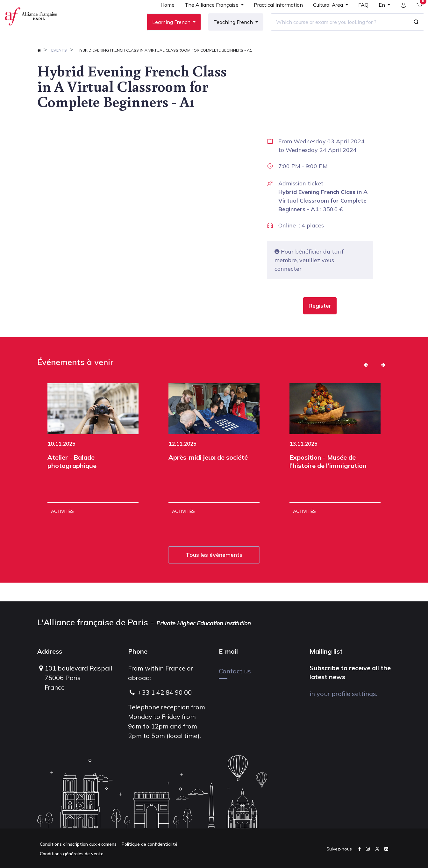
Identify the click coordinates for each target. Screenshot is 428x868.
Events (59, 69)
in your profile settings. (343, 694)
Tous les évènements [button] (214, 574)
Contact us (235, 671)
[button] (320, 325)
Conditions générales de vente (72, 854)
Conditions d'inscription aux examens (78, 844)
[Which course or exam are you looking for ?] (335, 32)
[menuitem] (163, 17)
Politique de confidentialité (150, 844)
